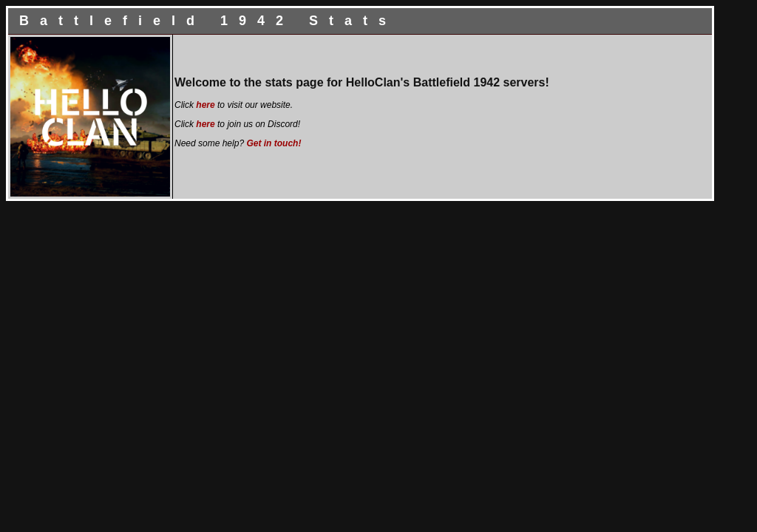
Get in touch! (274, 143)
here (205, 105)
